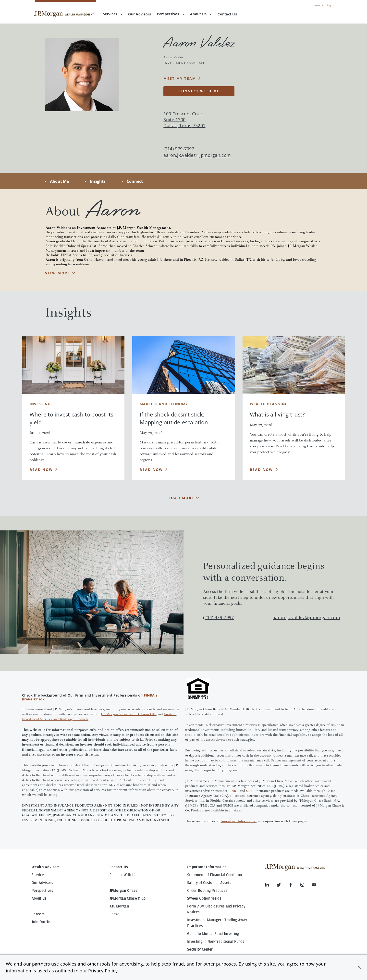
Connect (135, 181)
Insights (98, 181)
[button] (359, 967)
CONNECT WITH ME (199, 91)
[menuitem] (140, 14)
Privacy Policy (103, 971)
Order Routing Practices (207, 891)
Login (330, 5)
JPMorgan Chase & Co (128, 898)
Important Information (239, 821)
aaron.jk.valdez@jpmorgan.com (197, 155)
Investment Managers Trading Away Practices (217, 923)
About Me (59, 181)
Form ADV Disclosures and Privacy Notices (216, 909)
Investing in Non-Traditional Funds (216, 942)
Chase (115, 914)
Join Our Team (44, 922)
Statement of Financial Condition (214, 875)
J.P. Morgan (119, 906)
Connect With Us (123, 875)
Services (113, 14)
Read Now (41, 470)
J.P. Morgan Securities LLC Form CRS (129, 714)
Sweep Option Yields (204, 898)
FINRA (234, 791)
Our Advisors (42, 883)
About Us (201, 14)
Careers (318, 5)
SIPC (250, 791)
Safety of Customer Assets (209, 883)
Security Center (200, 949)
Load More (181, 498)
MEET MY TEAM (180, 79)
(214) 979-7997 (218, 617)
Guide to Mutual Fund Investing (213, 934)
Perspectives (171, 14)
